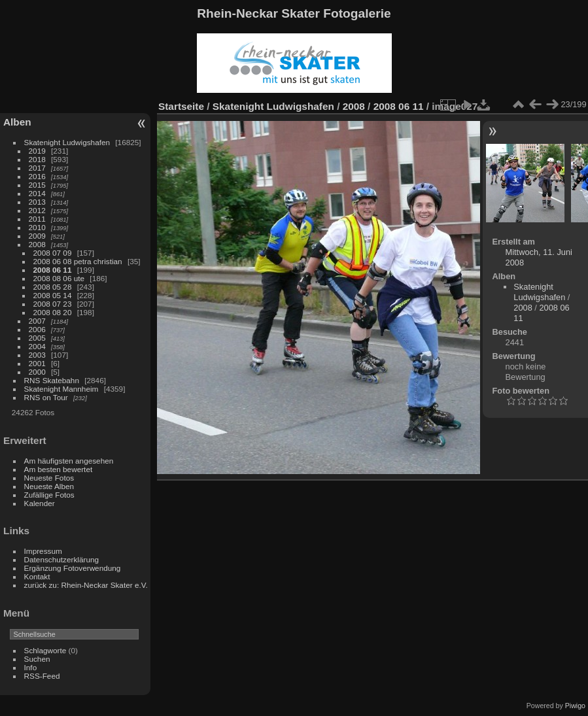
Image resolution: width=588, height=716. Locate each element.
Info (31, 667)
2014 (37, 193)
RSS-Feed (42, 676)
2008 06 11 (53, 270)
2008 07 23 (53, 304)
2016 (37, 176)
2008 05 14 (53, 295)
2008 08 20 (53, 312)
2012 (37, 210)
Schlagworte (45, 650)
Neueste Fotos (49, 478)
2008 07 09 (53, 253)
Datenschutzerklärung (61, 559)
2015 (37, 185)
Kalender (40, 503)
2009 (37, 236)
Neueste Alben (49, 486)
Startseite (181, 106)
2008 (37, 244)
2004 (37, 346)
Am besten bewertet (59, 469)
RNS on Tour (46, 397)
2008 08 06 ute (59, 278)
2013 (37, 202)
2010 (37, 227)
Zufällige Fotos (49, 495)
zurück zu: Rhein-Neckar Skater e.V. (86, 585)
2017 (37, 168)
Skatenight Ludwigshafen (67, 142)
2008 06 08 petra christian (78, 261)
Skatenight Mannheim (61, 389)
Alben (17, 122)
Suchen (37, 659)
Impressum (43, 551)
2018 (37, 159)
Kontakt (37, 576)
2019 (37, 151)
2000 (37, 372)
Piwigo (575, 706)
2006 (37, 329)
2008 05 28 (53, 287)
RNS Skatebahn (52, 380)
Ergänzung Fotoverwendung (73, 568)
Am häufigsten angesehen (69, 461)
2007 (37, 321)
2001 (37, 363)
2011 (37, 219)
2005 (37, 338)
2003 (37, 355)
